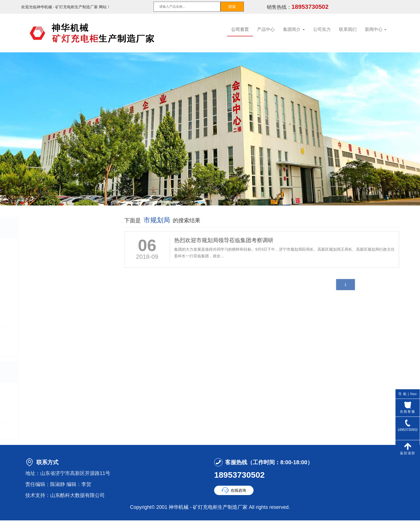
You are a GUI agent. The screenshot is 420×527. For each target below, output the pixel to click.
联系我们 (348, 29)
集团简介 (294, 29)
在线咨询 (238, 490)
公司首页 (240, 29)
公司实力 (322, 29)
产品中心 (266, 29)
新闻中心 (376, 29)
